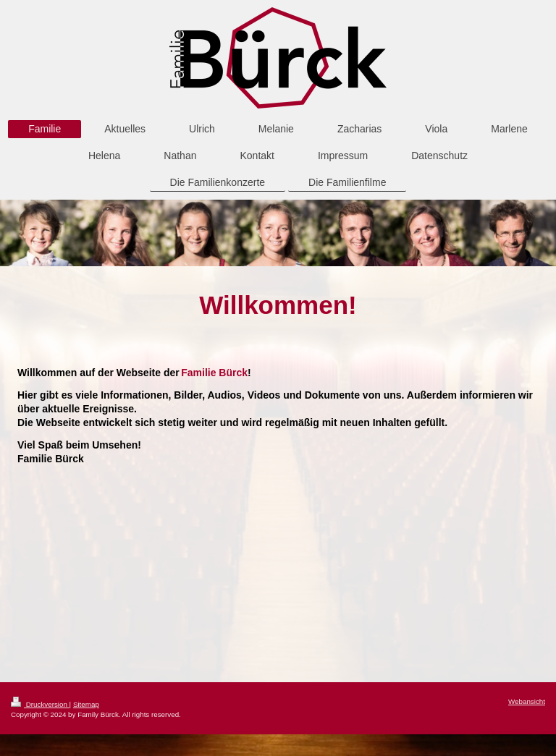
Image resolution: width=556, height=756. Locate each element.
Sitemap (86, 704)
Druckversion (40, 704)
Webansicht (527, 701)
